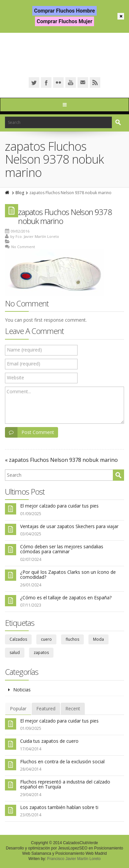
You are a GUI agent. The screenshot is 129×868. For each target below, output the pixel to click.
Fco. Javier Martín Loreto (37, 236)
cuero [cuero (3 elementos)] (46, 639)
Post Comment (30, 432)
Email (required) (24, 364)
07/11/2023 (31, 605)
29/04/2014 (31, 795)
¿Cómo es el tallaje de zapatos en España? (66, 597)
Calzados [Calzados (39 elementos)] (18, 639)
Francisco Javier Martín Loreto (74, 859)
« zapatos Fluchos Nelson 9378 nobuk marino (61, 460)
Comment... (19, 391)
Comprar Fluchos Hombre (64, 11)
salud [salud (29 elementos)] (15, 652)
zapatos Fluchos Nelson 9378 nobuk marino (65, 216)
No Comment (23, 247)
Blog (20, 193)
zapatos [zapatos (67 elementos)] (41, 652)
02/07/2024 (31, 559)
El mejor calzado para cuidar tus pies (59, 506)
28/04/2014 (31, 769)
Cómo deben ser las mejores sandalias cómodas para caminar (62, 549)
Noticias (22, 690)
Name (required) (24, 350)
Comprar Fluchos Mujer (64, 21)
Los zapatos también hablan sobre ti (59, 807)
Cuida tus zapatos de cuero (49, 741)
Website (16, 378)
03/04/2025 (31, 534)
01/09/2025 (31, 514)
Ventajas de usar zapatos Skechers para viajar (69, 526)
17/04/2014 (31, 749)
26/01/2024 (31, 585)
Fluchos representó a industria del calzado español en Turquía (65, 784)
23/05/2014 (31, 815)
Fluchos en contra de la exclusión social (62, 761)
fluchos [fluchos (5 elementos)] (72, 639)
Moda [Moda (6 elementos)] (98, 639)
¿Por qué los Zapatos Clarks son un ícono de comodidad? (68, 574)
